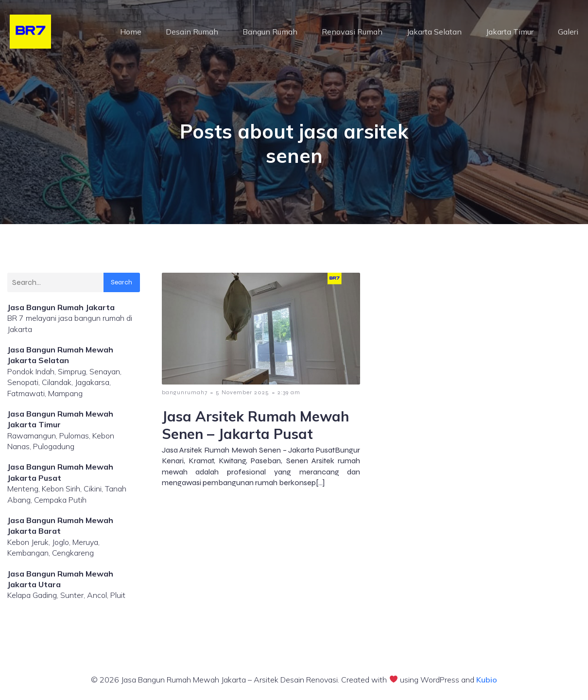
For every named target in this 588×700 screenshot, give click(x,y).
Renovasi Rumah (352, 32)
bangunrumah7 (185, 392)
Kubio (487, 680)
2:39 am (289, 392)
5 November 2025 (242, 392)
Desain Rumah (192, 32)
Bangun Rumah (270, 32)
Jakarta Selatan (434, 32)
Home (131, 32)
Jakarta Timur (510, 32)
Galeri (568, 32)
